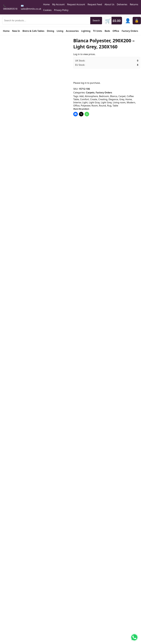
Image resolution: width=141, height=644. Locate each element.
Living (60, 31)
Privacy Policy (61, 10)
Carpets (90, 93)
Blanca (114, 96)
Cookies (47, 10)
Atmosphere (91, 96)
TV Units (97, 31)
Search (96, 21)
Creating (103, 99)
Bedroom (104, 96)
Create (94, 99)
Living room (119, 102)
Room (95, 106)
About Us (109, 4)
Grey (122, 99)
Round (102, 106)
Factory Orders (130, 31)
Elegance (113, 99)
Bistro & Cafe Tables (33, 31)
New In (16, 31)
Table (115, 106)
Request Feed (95, 4)
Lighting (86, 31)
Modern (131, 102)
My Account (58, 4)
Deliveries (122, 4)
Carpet (122, 96)
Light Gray (94, 102)
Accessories (72, 31)
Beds (107, 31)
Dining (51, 31)
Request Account (76, 4)
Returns (134, 4)
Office (116, 31)
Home (46, 4)
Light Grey (106, 102)
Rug (109, 106)
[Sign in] (128, 21)
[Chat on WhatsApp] (134, 637)
